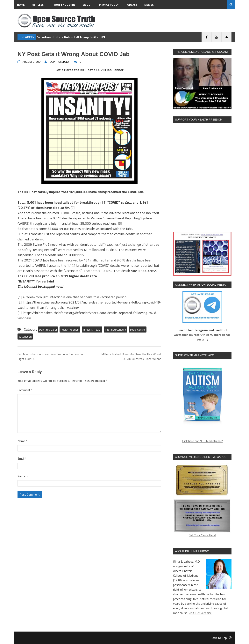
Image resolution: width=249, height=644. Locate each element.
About (88, 5)
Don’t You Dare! (65, 5)
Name (22, 441)
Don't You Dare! (48, 329)
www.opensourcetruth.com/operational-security (202, 337)
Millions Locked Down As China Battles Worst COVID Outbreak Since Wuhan (131, 356)
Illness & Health (92, 329)
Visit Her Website (200, 613)
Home (21, 5)
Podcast (132, 5)
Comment (25, 390)
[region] (202, 398)
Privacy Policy (109, 5)
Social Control (138, 329)
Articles (39, 5)
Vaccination (25, 337)
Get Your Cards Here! (202, 501)
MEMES (149, 5)
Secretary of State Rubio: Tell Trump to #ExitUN (71, 37)
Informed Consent (116, 329)
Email (22, 458)
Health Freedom (70, 329)
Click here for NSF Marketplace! (202, 441)
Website (23, 476)
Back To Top (221, 638)
